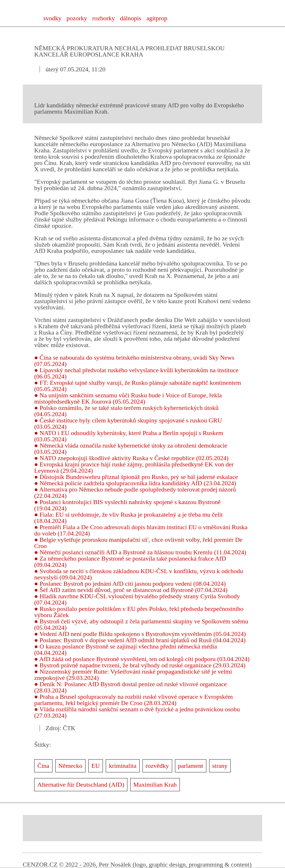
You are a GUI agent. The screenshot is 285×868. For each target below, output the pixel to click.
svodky (52, 18)
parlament (191, 766)
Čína (43, 766)
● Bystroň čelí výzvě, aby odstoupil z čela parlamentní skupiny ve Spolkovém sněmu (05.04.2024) (141, 624)
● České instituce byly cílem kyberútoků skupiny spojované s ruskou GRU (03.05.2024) (128, 423)
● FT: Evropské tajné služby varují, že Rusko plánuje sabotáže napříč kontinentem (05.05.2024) (138, 386)
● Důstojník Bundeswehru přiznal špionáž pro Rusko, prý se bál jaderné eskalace (136, 477)
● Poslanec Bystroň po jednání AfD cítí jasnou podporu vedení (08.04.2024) (130, 584)
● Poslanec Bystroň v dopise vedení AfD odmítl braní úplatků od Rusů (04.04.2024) (140, 640)
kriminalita (123, 766)
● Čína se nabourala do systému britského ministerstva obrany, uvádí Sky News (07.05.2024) (134, 361)
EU (96, 766)
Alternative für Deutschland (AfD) (81, 785)
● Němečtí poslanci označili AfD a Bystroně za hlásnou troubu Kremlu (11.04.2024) (140, 552)
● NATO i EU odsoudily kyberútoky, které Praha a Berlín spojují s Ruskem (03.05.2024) (129, 436)
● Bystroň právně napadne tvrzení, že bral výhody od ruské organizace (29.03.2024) (140, 665)
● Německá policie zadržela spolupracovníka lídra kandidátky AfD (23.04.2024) (135, 483)
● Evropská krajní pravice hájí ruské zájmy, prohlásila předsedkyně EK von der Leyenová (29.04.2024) (134, 467)
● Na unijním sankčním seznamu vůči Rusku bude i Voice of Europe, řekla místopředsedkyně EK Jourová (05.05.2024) (128, 398)
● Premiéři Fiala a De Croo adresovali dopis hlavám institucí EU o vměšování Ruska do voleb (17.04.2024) (141, 530)
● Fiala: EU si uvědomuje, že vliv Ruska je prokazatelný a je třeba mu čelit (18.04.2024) (128, 518)
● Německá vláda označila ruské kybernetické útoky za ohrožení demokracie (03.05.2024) (131, 449)
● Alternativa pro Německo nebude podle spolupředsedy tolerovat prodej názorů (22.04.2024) (135, 493)
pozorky (77, 18)
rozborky (104, 18)
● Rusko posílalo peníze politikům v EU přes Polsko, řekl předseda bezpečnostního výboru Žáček (139, 612)
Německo (70, 766)
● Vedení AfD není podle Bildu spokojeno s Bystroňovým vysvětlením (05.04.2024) (140, 634)
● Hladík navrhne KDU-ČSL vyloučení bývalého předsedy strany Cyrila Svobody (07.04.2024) (137, 599)
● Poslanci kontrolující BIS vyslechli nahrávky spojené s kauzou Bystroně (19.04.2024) (127, 505)
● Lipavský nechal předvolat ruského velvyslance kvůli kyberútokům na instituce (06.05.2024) (136, 373)
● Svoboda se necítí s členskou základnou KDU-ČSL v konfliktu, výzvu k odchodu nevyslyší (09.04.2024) (139, 574)
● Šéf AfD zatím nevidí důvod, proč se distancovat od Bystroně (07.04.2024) (131, 590)
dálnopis (131, 18)
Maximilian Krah (155, 785)
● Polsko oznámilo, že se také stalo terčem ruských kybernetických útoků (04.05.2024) (126, 411)
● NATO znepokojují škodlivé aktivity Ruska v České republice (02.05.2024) (131, 458)
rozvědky (157, 766)
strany (220, 766)
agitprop (157, 18)
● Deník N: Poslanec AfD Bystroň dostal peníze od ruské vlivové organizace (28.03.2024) (131, 687)
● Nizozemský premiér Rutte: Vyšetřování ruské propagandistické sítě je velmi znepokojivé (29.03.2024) (133, 675)
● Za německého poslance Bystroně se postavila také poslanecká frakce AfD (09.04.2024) (130, 562)
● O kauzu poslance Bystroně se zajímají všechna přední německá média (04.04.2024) (126, 650)
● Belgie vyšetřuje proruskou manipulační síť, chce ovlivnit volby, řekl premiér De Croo (138, 543)
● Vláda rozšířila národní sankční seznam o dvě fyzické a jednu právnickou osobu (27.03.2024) (137, 712)
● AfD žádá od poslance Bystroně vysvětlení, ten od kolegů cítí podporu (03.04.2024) (142, 659)
